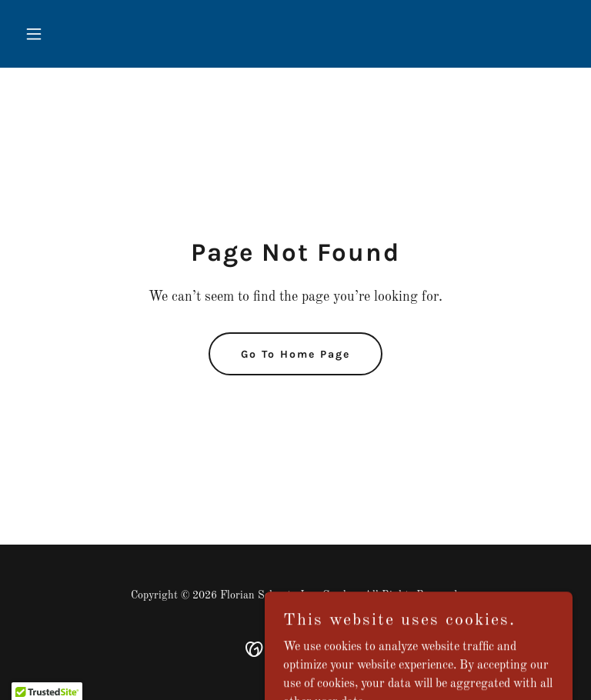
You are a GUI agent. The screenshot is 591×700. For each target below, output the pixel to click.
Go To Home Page (295, 354)
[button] (60, 34)
